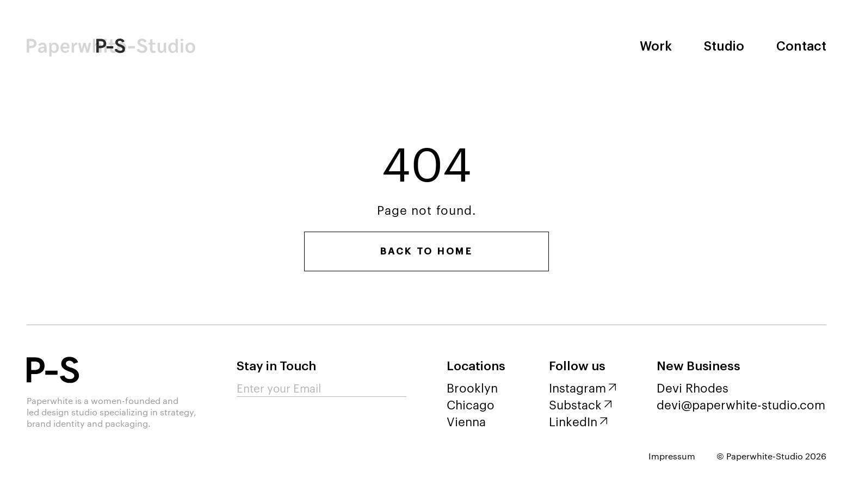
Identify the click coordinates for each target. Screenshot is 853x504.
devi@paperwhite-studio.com (741, 404)
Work (656, 46)
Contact (801, 46)
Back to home (426, 251)
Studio (724, 46)
